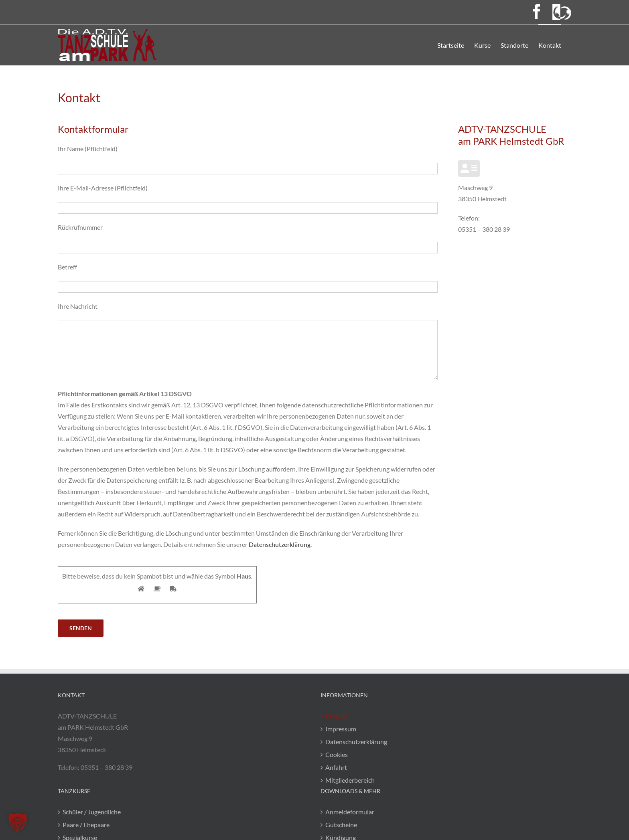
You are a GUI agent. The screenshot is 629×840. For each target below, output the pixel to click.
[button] (18, 822)
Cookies (337, 754)
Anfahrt (336, 767)
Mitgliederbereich (350, 780)
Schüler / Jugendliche (92, 812)
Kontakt (337, 716)
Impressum (341, 729)
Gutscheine (341, 825)
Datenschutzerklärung (280, 544)
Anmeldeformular (350, 812)
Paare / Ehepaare (86, 825)
